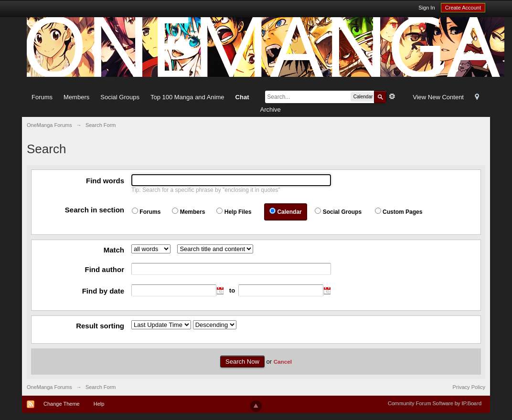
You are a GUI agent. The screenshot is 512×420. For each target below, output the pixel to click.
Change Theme (62, 404)
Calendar (289, 212)
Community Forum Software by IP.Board (435, 403)
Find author (105, 269)
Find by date (103, 291)
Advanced (392, 96)
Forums (42, 97)
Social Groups (120, 97)
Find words (105, 181)
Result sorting (100, 326)
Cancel (283, 362)
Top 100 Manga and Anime (187, 97)
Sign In (427, 8)
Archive (270, 110)
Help (99, 404)
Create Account (463, 8)
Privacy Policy (469, 387)
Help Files (238, 212)
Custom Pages (402, 212)
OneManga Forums (49, 387)
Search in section (95, 210)
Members (76, 97)
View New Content (438, 97)
